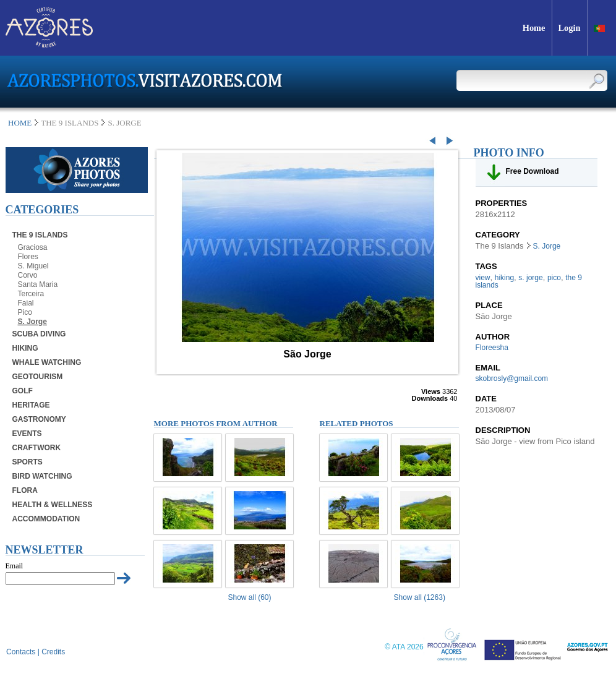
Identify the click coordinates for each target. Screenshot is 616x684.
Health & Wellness (53, 505)
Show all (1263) (420, 597)
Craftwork (37, 448)
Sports (28, 462)
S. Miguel (33, 266)
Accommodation (46, 519)
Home (20, 123)
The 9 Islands (40, 235)
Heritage (31, 405)
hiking (504, 278)
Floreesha (492, 348)
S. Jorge (32, 322)
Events (27, 434)
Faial (26, 303)
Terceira (31, 294)
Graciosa (33, 247)
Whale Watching (47, 362)
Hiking (25, 348)
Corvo (28, 275)
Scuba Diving (39, 334)
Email (15, 566)
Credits (53, 652)
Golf (23, 391)
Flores (28, 257)
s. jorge (530, 278)
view (483, 278)
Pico (25, 312)
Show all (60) (250, 597)
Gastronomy (39, 419)
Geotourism (38, 377)
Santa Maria (38, 284)
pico (554, 278)
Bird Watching (42, 476)
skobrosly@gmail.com (512, 378)
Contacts (21, 652)
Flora (25, 490)
